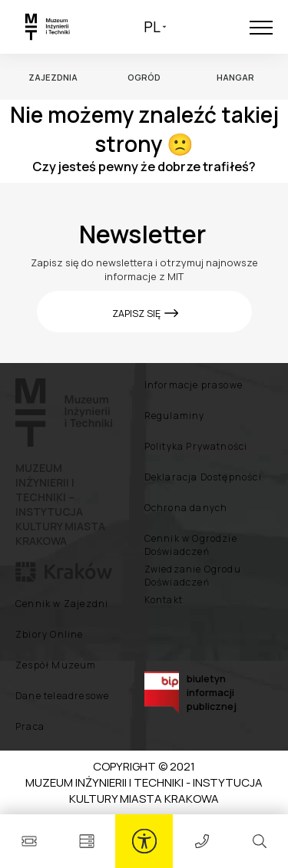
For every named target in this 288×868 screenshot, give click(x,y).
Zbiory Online (50, 634)
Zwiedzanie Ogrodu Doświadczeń (193, 576)
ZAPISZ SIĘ (137, 314)
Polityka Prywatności (196, 446)
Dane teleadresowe (62, 696)
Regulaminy (175, 416)
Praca (30, 726)
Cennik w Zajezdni (62, 604)
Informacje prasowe (194, 385)
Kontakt (164, 600)
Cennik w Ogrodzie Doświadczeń (191, 545)
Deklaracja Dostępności (203, 477)
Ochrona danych (186, 508)
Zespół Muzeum (56, 665)
